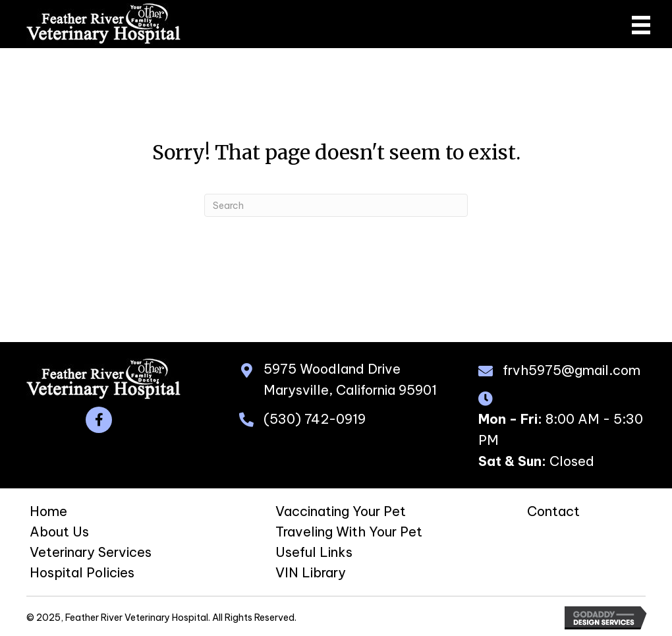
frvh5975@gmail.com (572, 370)
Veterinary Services (91, 552)
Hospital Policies (82, 572)
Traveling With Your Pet (349, 532)
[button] (99, 420)
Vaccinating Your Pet (341, 511)
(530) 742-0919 (315, 419)
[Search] (336, 205)
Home (48, 511)
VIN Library (311, 572)
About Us (59, 532)
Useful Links (314, 552)
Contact (553, 511)
